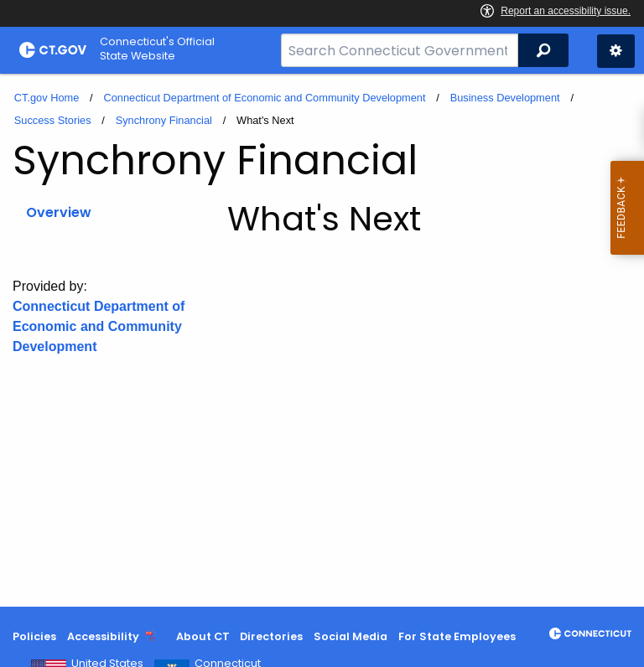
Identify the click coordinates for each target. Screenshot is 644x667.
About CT (203, 636)
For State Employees (457, 636)
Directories (271, 636)
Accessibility (103, 636)
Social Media (351, 636)
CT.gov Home (47, 98)
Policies (34, 636)
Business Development (505, 98)
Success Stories (53, 120)
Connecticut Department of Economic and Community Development (264, 98)
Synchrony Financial (164, 120)
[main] (322, 340)
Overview (59, 212)
